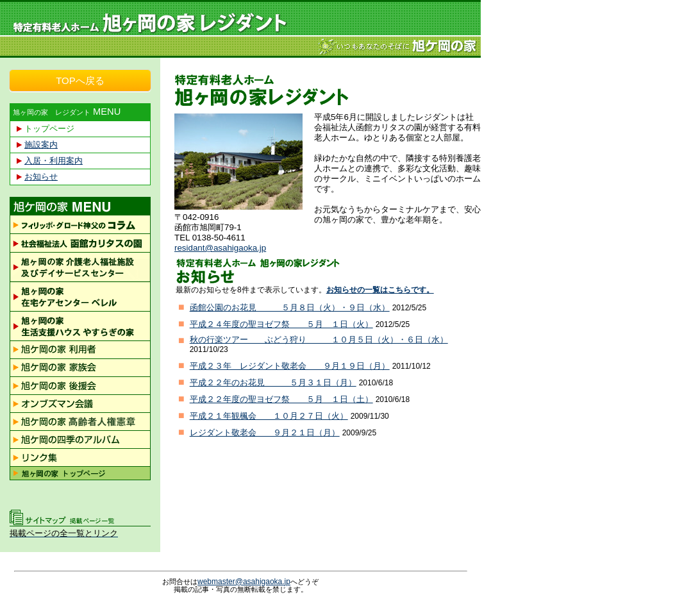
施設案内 (41, 145)
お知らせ (41, 177)
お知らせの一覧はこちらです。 (380, 290)
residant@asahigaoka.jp (220, 248)
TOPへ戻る (80, 80)
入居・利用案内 (54, 161)
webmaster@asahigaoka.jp (244, 582)
